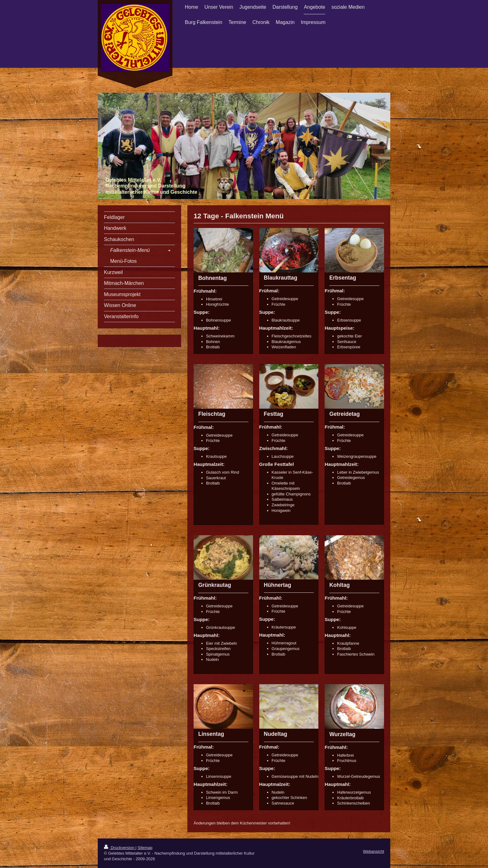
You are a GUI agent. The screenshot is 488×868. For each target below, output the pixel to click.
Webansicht (373, 851)
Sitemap (145, 848)
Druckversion (120, 848)
